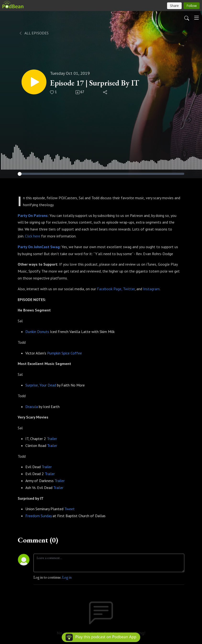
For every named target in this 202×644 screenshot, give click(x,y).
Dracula (32, 407)
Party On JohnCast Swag (39, 247)
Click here (33, 236)
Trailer (52, 439)
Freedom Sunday (39, 516)
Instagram (151, 289)
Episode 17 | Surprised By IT (95, 83)
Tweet (70, 509)
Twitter (129, 289)
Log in (67, 577)
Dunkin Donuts (37, 332)
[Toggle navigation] (196, 18)
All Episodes (34, 33)
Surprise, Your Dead (41, 385)
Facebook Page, (109, 289)
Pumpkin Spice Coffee (65, 353)
